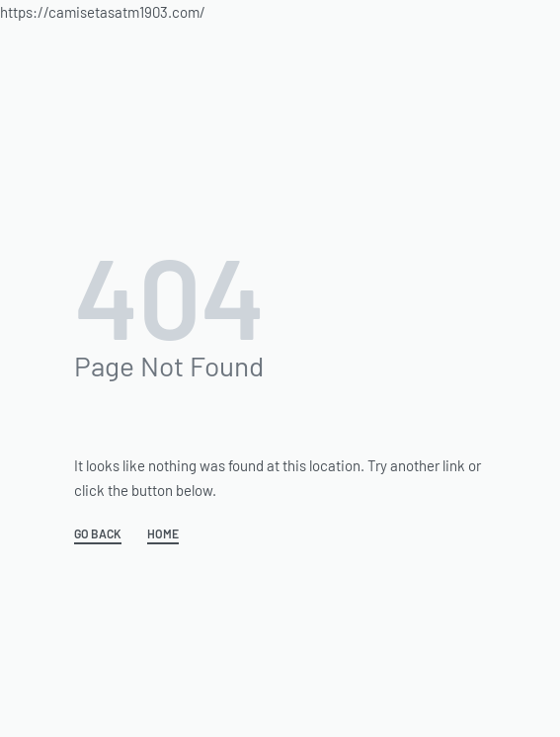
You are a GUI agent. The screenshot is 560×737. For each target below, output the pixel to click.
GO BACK (98, 534)
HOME (163, 534)
